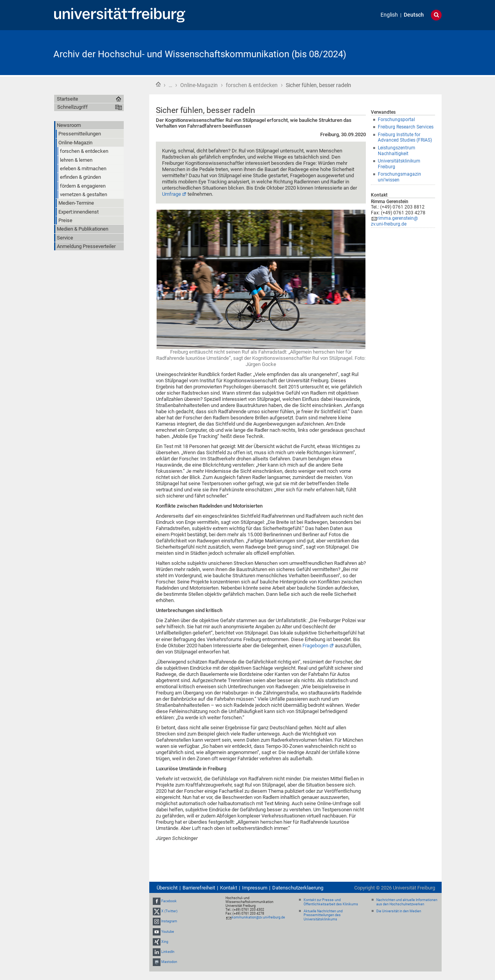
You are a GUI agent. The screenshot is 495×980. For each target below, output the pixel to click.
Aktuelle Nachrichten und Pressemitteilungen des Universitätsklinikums (323, 915)
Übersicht (167, 888)
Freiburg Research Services (406, 127)
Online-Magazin (199, 85)
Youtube (168, 932)
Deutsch (414, 15)
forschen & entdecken (252, 85)
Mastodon (169, 962)
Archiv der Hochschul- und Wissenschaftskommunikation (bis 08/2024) (200, 54)
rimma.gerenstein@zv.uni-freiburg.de (394, 221)
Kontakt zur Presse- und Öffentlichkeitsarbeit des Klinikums (331, 902)
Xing (165, 942)
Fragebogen (315, 646)
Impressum (255, 888)
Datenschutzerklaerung (298, 888)
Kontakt (229, 888)
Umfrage (172, 194)
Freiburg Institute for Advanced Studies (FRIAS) (405, 138)
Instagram (169, 921)
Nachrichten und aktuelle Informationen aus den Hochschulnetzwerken (407, 902)
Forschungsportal (396, 120)
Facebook (169, 901)
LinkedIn (168, 952)
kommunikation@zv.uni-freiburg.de (258, 917)
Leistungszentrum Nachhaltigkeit (397, 151)
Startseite (158, 84)
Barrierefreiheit (199, 888)
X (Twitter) (169, 911)
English (389, 15)
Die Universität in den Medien (399, 911)
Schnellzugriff (73, 107)
